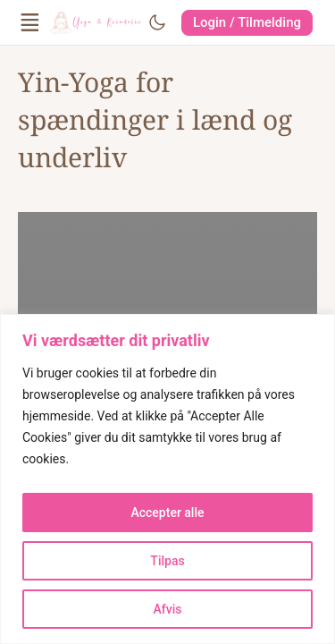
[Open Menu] (30, 22)
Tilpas (167, 561)
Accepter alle (167, 513)
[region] (167, 479)
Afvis (168, 609)
